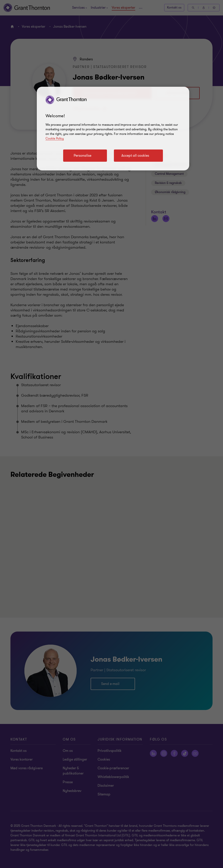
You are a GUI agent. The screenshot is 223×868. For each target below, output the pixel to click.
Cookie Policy (55, 138)
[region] (113, 129)
